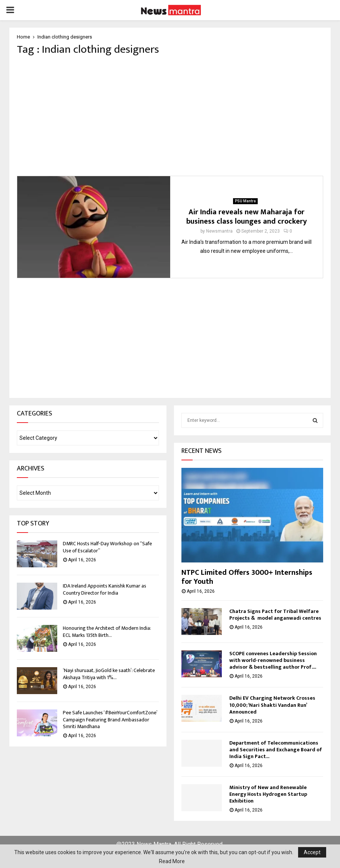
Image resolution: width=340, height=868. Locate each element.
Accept (312, 852)
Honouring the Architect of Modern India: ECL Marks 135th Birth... (107, 631)
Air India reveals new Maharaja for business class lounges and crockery (246, 217)
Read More (172, 861)
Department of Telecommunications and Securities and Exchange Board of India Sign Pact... (276, 750)
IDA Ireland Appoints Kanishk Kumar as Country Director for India (105, 589)
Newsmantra (219, 231)
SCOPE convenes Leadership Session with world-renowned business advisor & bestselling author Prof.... (273, 660)
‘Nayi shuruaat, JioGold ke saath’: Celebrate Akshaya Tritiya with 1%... (109, 674)
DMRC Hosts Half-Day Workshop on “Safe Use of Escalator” (107, 547)
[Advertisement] (170, 116)
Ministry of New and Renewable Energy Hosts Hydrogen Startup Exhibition (268, 794)
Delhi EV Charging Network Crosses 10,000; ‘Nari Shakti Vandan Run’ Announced (272, 705)
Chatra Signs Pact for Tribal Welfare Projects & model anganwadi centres (275, 615)
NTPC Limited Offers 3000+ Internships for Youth (247, 577)
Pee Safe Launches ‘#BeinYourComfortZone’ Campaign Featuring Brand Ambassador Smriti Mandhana (110, 719)
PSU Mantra (245, 201)
